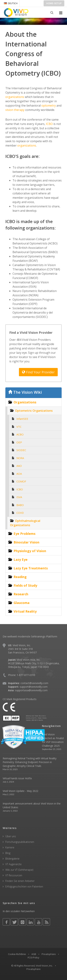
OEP (19, 442)
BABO (20, 505)
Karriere (10, 847)
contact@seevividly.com (34, 683)
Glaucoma (22, 603)
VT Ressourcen (14, 875)
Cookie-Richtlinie (17, 954)
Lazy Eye (21, 559)
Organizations (25, 402)
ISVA (19, 497)
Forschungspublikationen (20, 842)
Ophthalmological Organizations (25, 523)
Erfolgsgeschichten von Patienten (24, 886)
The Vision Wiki (25, 392)
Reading (20, 577)
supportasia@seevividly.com (31, 690)
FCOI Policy (33, 957)
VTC (19, 427)
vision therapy (15, 110)
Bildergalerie (12, 859)
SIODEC (21, 450)
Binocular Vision (26, 542)
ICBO (49, 124)
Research (21, 594)
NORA (20, 458)
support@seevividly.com (34, 687)
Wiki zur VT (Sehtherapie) (19, 870)
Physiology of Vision (30, 551)
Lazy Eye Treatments (31, 568)
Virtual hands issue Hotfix (17, 778)
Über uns (11, 836)
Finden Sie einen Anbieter (20, 881)
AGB (34, 954)
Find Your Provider (38, 372)
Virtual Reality (25, 611)
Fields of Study (25, 585)
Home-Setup (54, 3)
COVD (20, 513)
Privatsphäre (49, 954)
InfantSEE (22, 419)
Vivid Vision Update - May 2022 (20, 791)
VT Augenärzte (13, 864)
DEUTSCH (11, 3)
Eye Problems (24, 534)
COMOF (21, 481)
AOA (19, 474)
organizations (15, 97)
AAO (19, 466)
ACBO (20, 434)
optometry (48, 105)
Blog (8, 853)
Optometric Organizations (34, 411)
